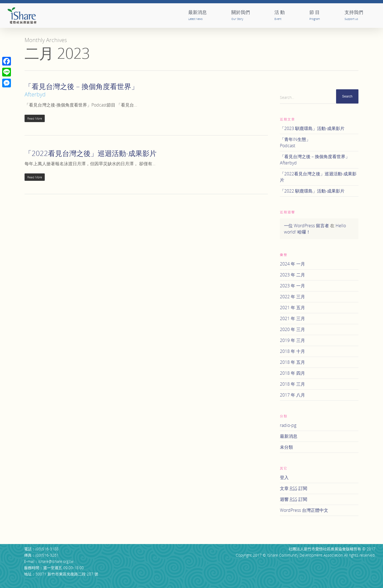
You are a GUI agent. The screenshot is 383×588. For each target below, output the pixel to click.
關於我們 (241, 15)
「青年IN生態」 (319, 143)
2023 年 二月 (292, 275)
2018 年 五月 (292, 362)
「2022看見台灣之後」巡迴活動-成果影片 (91, 153)
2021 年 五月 (292, 308)
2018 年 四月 (292, 373)
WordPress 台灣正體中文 (304, 510)
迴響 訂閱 (294, 499)
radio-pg (288, 425)
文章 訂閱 (294, 488)
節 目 (315, 15)
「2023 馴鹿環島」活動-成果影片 (312, 128)
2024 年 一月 (292, 264)
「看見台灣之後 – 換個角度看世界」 (319, 160)
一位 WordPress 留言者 (306, 226)
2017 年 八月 (292, 395)
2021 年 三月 (292, 318)
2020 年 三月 (292, 329)
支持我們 (354, 15)
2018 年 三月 (292, 384)
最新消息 (198, 15)
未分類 (286, 447)
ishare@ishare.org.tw (56, 561)
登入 (284, 477)
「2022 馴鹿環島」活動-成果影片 (312, 191)
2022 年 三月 (292, 297)
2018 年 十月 (292, 351)
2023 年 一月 (292, 286)
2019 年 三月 (292, 340)
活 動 (280, 15)
